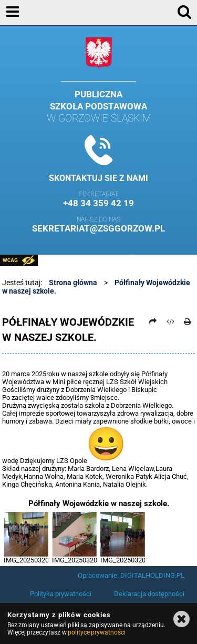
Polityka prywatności (61, 594)
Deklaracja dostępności (149, 594)
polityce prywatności (97, 632)
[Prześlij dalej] (153, 321)
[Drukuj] (188, 321)
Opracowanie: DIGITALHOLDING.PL (131, 575)
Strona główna (73, 283)
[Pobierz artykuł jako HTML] (170, 321)
